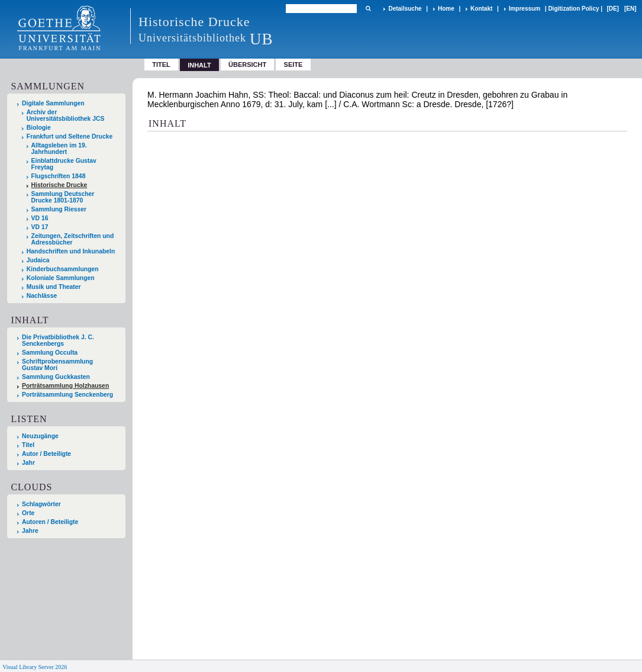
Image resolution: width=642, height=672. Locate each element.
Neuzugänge (40, 436)
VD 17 (40, 227)
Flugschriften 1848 (59, 176)
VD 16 (40, 218)
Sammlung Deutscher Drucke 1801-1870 (63, 197)
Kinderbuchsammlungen (63, 269)
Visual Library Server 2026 (35, 667)
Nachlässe (42, 296)
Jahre (30, 531)
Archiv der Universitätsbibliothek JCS (66, 115)
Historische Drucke (59, 185)
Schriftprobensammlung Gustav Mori (57, 365)
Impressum (525, 9)
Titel (161, 65)
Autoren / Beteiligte (50, 522)
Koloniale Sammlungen (61, 278)
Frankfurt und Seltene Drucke (70, 136)
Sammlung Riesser (59, 209)
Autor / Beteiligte (46, 454)
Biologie (39, 128)
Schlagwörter (41, 504)
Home (446, 9)
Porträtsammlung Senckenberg (67, 395)
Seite (293, 65)
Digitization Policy (573, 9)
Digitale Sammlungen (53, 103)
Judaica (38, 260)
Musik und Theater (54, 287)
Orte (28, 513)
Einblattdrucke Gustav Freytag (64, 164)
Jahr (28, 463)
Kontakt (481, 9)
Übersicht (247, 65)
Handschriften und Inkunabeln (71, 251)
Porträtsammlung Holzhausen (65, 386)
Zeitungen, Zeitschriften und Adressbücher (73, 239)
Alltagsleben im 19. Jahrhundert (59, 149)
